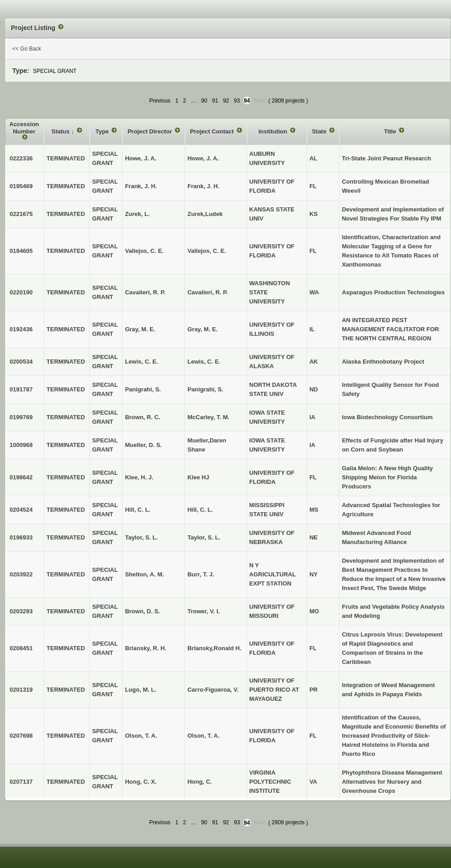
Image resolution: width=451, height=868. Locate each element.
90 (204, 101)
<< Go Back (27, 49)
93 (237, 101)
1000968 (21, 445)
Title (391, 131)
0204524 (21, 510)
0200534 (21, 362)
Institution (273, 131)
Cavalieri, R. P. (208, 292)
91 (215, 101)
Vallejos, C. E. (207, 251)
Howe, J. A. (203, 158)
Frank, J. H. (203, 186)
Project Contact (213, 131)
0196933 (21, 537)
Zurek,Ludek (205, 214)
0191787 (21, 389)
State (320, 131)
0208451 (21, 648)
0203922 (21, 574)
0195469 (21, 186)
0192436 (21, 329)
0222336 (21, 158)
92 (226, 101)
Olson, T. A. (203, 736)
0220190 (21, 292)
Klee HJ (198, 477)
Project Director (151, 131)
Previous (160, 101)
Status (61, 131)
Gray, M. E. (202, 329)
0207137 (21, 782)
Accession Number (24, 128)
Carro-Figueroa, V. (213, 690)
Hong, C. (199, 782)
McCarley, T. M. (208, 417)
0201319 (21, 690)
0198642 (21, 477)
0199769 (21, 417)
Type (103, 131)
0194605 (21, 251)
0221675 (21, 214)
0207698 (21, 736)
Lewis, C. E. (204, 362)
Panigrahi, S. (205, 389)
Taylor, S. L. (204, 537)
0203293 (21, 611)
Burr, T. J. (201, 574)
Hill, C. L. (200, 510)
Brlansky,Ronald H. (214, 648)
